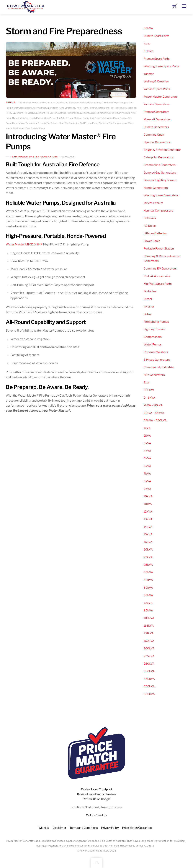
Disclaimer (59, 828)
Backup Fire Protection (68, 103)
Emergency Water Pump (77, 108)
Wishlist (44, 828)
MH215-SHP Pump (65, 118)
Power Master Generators (24, 123)
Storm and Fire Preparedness (113, 123)
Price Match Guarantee (137, 828)
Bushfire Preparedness (91, 103)
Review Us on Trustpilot (96, 789)
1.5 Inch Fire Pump (27, 103)
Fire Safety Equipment (34, 113)
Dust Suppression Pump (53, 108)
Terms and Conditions (84, 828)
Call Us (90, 815)
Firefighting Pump (107, 113)
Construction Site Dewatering (26, 108)
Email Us (101, 815)
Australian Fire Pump (46, 103)
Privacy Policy (110, 828)
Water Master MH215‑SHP (24, 244)
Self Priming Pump (89, 123)
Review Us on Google (97, 799)
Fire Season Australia (56, 113)
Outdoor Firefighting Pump (87, 118)
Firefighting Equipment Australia (82, 113)
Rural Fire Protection (69, 123)
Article (10, 103)
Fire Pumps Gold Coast (121, 108)
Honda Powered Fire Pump (42, 118)
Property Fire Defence (48, 123)
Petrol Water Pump (110, 118)
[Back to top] (96, 863)
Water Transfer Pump (35, 128)
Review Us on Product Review (96, 794)
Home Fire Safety (21, 118)
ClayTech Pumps (111, 103)
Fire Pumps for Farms (99, 108)
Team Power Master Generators (34, 157)
